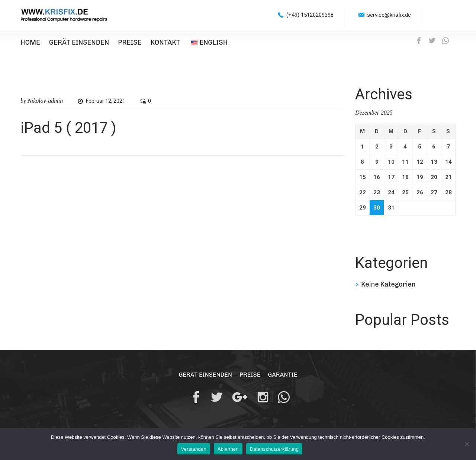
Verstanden (194, 449)
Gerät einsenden (79, 42)
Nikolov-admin (45, 101)
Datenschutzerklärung (274, 449)
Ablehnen (228, 449)
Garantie (282, 375)
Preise (130, 42)
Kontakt (165, 42)
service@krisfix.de (389, 15)
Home (30, 42)
